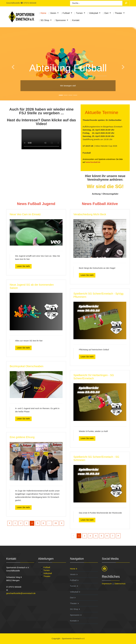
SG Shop (45, 20)
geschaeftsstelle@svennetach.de (21, 593)
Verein (53, 13)
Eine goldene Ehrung (22, 437)
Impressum (107, 584)
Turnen (79, 13)
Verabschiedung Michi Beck (90, 214)
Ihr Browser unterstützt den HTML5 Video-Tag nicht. (41, 139)
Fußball (66, 13)
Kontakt (76, 20)
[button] (10, 64)
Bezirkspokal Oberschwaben (26, 366)
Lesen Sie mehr (23, 266)
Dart (106, 13)
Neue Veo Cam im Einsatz (25, 214)
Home (43, 13)
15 (56, 523)
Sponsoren (61, 20)
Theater (119, 13)
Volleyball (94, 13)
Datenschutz (120, 584)
